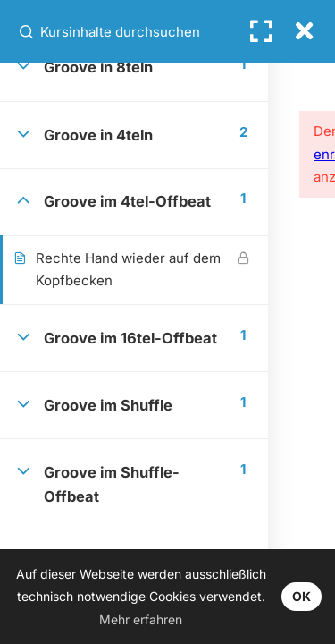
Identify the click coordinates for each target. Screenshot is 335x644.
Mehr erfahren (141, 619)
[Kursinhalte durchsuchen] (28, 31)
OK (301, 596)
